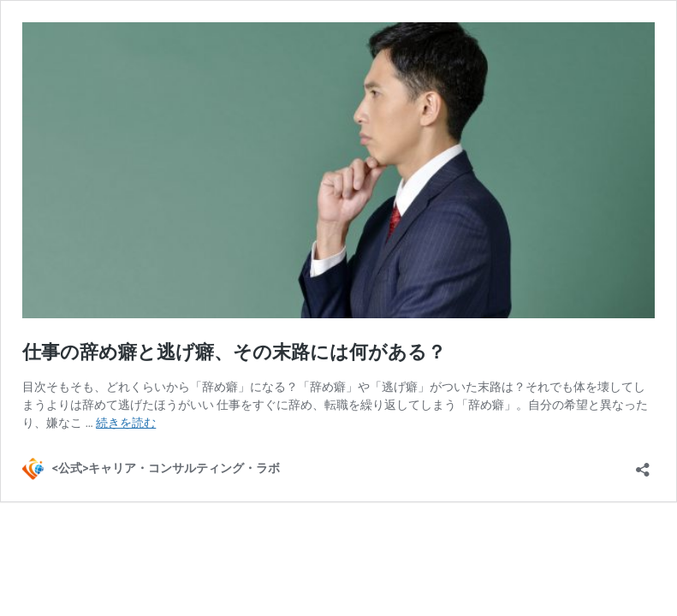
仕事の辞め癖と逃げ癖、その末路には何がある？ (234, 352)
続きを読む (126, 423)
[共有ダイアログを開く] (643, 464)
